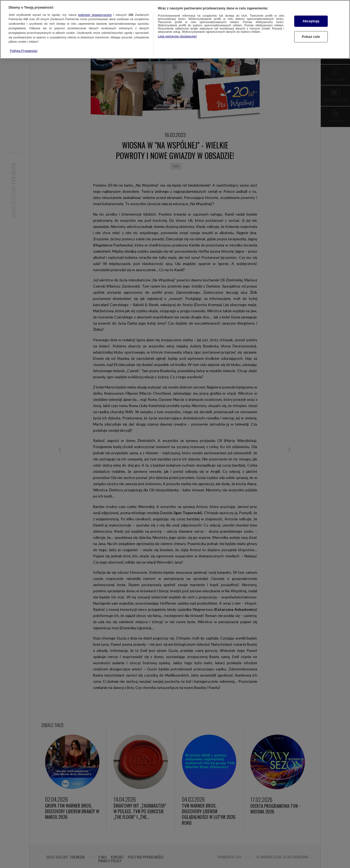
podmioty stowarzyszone (95, 15)
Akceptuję (311, 21)
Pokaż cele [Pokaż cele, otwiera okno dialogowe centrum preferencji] (311, 37)
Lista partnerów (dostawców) (177, 36)
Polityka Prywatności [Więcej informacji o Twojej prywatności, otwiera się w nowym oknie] (24, 51)
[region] (175, 29)
